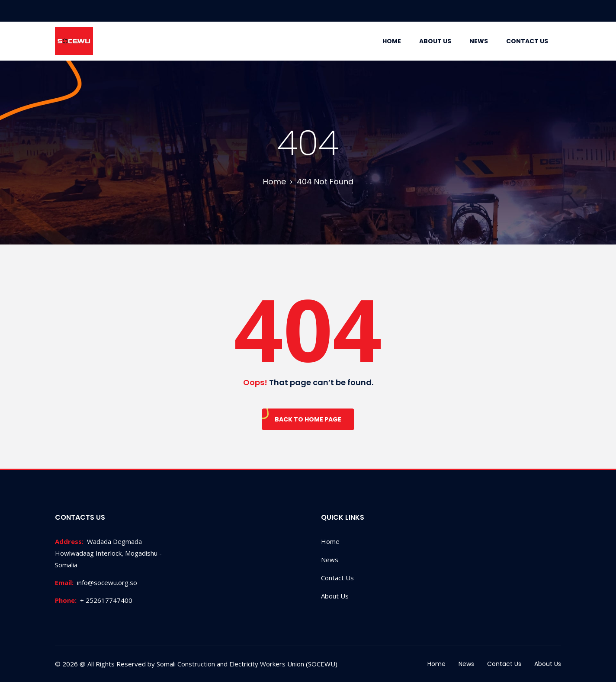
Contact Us (527, 41)
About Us (435, 41)
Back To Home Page (308, 419)
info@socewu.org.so (96, 582)
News (479, 41)
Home (392, 41)
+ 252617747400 (94, 600)
